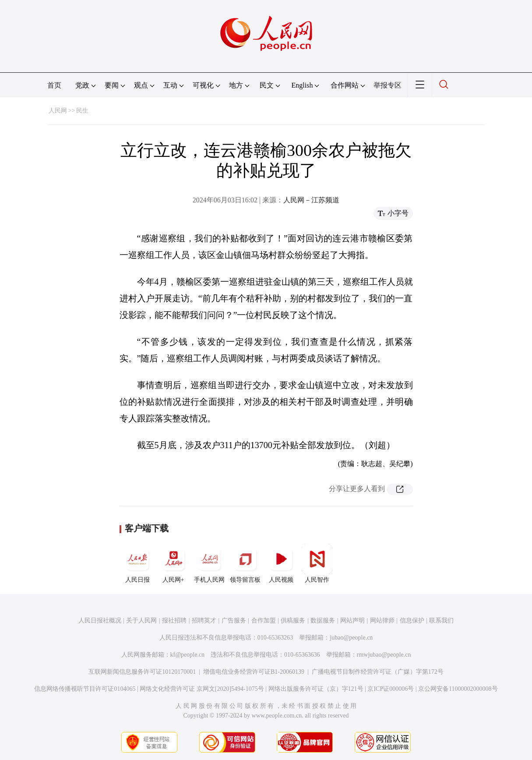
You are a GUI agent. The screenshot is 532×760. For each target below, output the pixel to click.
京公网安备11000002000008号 (458, 689)
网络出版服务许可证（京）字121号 (316, 689)
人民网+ (173, 563)
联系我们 (441, 620)
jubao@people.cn (351, 638)
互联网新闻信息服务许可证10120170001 (142, 672)
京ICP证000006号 (391, 689)
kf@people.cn (188, 655)
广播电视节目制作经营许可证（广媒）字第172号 (378, 672)
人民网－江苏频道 (311, 200)
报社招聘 (174, 620)
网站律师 (382, 620)
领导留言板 (245, 563)
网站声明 (352, 620)
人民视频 (281, 563)
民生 (82, 111)
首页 (54, 85)
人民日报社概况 (100, 620)
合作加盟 (264, 620)
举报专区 (388, 85)
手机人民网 (209, 563)
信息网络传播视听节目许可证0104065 (85, 689)
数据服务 (323, 620)
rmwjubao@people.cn (384, 655)
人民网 (58, 111)
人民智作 (317, 563)
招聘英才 (204, 620)
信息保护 (412, 620)
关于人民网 (141, 620)
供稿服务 (293, 620)
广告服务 (234, 620)
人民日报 (137, 563)
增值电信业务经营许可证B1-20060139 (254, 672)
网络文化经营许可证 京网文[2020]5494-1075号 (202, 689)
